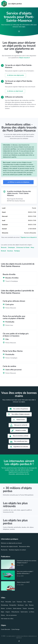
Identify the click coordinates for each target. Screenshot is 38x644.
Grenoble (31, 608)
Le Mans (32, 612)
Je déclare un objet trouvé (15, 91)
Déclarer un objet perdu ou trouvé (11, 543)
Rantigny (17, 251)
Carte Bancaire (6, 629)
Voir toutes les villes (7, 619)
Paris (3, 602)
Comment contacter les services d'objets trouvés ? (27, 562)
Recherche (4, 550)
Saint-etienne (17, 608)
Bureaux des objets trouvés (9, 546)
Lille (26, 605)
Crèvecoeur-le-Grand (23, 247)
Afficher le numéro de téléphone (18, 182)
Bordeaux (21, 605)
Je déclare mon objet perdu (16, 75)
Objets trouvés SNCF (23, 582)
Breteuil (3, 251)
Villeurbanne (15, 612)
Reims (3, 608)
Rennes (31, 605)
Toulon (25, 608)
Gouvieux (10, 251)
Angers (8, 612)
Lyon (14, 602)
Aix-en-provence (11, 615)
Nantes (30, 602)
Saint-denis (24, 612)
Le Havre (9, 608)
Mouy (32, 247)
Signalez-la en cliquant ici (29, 237)
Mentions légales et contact (17, 550)
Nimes (3, 615)
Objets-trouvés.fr (24, 58)
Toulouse (19, 602)
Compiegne (11, 247)
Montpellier (13, 605)
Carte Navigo (16, 629)
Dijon (3, 612)
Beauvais (4, 247)
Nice (25, 602)
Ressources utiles (25, 546)
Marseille (8, 602)
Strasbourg (4, 605)
